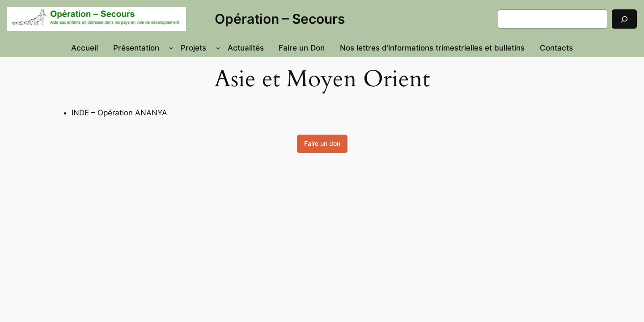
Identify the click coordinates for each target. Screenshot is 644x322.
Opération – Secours (280, 19)
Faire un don (322, 143)
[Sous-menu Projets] (218, 48)
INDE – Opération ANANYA (119, 113)
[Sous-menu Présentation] (171, 48)
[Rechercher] (624, 19)
